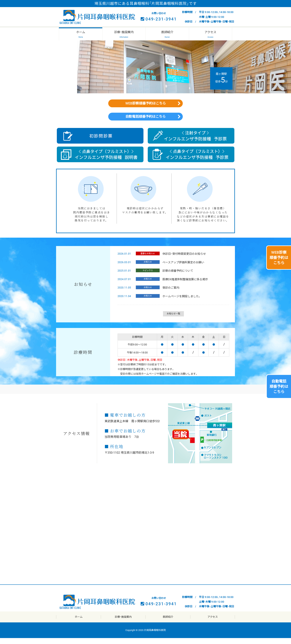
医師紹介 (168, 623)
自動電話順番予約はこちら (145, 121)
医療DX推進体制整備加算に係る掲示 (184, 285)
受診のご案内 (169, 294)
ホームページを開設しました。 (180, 302)
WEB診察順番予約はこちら (145, 105)
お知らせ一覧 (173, 320)
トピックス (147, 276)
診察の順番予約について (176, 277)
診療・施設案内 (123, 623)
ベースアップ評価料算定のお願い (182, 268)
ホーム (79, 623)
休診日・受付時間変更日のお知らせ (183, 260)
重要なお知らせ (147, 259)
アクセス (213, 623)
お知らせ (147, 268)
